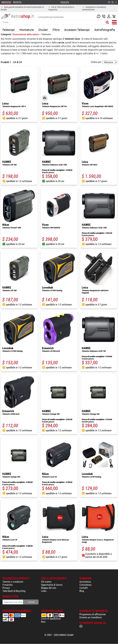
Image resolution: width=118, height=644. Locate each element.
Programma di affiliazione (93, 614)
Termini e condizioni (13, 582)
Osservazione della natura (26, 34)
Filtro (56, 30)
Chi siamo (46, 582)
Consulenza (85, 585)
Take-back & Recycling (14, 591)
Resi (43, 622)
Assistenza (85, 582)
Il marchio (8, 585)
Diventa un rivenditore (91, 617)
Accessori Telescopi (77, 30)
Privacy (6, 588)
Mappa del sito (49, 588)
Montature (27, 30)
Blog (82, 591)
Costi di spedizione (51, 619)
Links (44, 591)
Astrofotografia (105, 30)
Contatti (84, 588)
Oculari (43, 30)
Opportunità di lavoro (52, 585)
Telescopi (9, 30)
